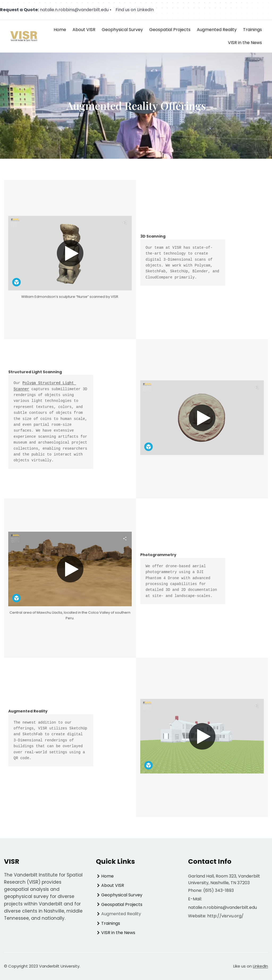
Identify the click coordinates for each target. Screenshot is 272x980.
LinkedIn (260, 966)
